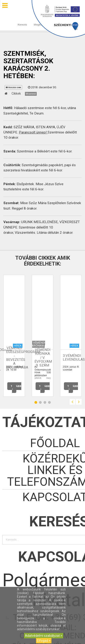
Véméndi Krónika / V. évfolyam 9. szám (43, 358)
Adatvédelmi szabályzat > (44, 636)
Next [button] (79, 402)
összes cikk (13, 87)
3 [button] (45, 402)
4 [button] (49, 402)
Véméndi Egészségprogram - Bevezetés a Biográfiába (23, 358)
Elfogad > (44, 641)
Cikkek (16, 93)
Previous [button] (72, 402)
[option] (14, 336)
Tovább (16, 388)
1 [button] (36, 402)
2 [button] (40, 402)
